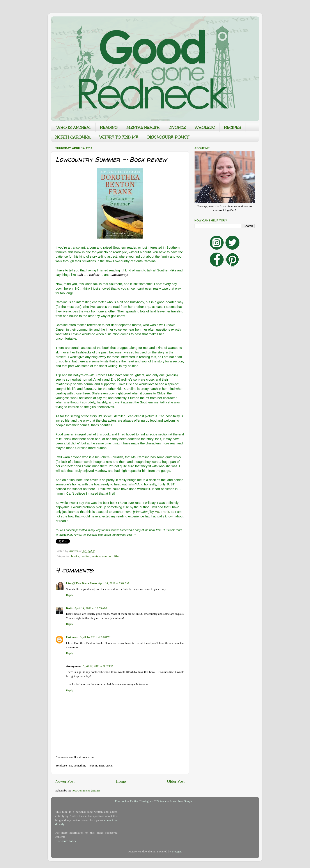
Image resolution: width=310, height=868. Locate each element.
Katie (70, 608)
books (75, 556)
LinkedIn (175, 801)
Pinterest (161, 801)
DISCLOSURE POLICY (168, 137)
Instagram (147, 801)
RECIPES (233, 127)
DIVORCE (177, 127)
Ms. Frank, (162, 512)
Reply (70, 595)
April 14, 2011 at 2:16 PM (95, 637)
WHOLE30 (205, 127)
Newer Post (65, 781)
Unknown (72, 637)
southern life (110, 556)
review (96, 556)
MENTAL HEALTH (143, 127)
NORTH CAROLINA (73, 137)
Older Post (176, 781)
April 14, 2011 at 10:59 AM (91, 608)
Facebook (121, 801)
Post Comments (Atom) (86, 790)
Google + (189, 801)
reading (86, 556)
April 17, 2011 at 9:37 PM (98, 666)
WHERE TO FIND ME (119, 137)
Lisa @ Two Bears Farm (81, 583)
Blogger (176, 851)
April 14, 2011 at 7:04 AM (114, 583)
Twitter (134, 801)
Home (121, 781)
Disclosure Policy (66, 841)
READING (109, 127)
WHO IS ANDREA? (74, 127)
